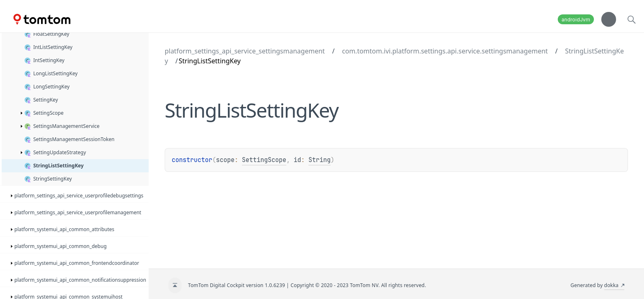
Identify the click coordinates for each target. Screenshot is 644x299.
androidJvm (576, 20)
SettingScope (264, 160)
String (320, 160)
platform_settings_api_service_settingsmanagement (245, 51)
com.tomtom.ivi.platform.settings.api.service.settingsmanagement (445, 51)
